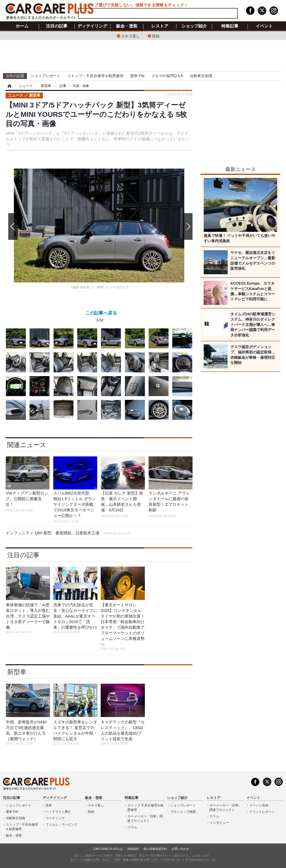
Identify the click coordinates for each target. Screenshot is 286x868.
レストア (160, 26)
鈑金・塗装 (127, 26)
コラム (132, 827)
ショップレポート (46, 76)
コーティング (55, 818)
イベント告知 (259, 805)
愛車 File (137, 76)
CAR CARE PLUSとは (108, 849)
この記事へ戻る (101, 317)
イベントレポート (262, 812)
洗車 (49, 805)
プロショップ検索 (183, 812)
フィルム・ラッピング (62, 825)
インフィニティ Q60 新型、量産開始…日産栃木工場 (68, 533)
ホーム (22, 26)
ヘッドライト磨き (58, 812)
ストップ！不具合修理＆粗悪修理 (95, 76)
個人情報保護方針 (155, 849)
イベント (264, 26)
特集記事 (230, 26)
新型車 (17, 672)
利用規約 (133, 849)
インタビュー (219, 823)
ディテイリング (92, 26)
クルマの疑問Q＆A (167, 76)
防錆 (156, 36)
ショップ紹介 (194, 26)
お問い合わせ (180, 849)
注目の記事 (57, 26)
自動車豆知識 (201, 76)
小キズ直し (130, 36)
